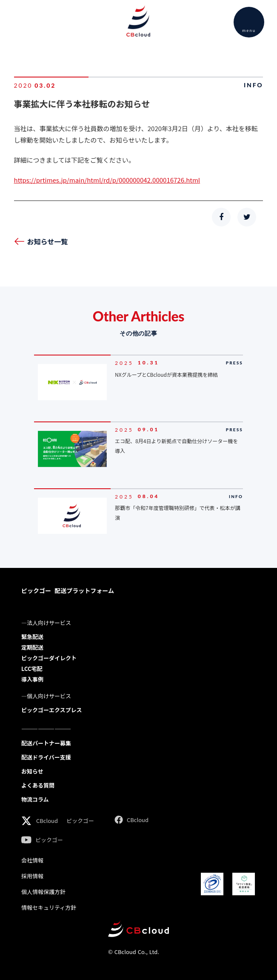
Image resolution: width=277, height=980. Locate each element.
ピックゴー (80, 821)
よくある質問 (38, 785)
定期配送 (32, 647)
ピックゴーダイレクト (49, 658)
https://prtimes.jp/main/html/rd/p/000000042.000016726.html (107, 180)
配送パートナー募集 (46, 743)
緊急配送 (32, 637)
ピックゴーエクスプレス (52, 710)
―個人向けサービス (46, 696)
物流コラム (35, 799)
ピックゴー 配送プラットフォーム (68, 590)
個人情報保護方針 (43, 892)
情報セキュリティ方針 (49, 907)
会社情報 (32, 860)
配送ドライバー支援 (46, 757)
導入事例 (32, 679)
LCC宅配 (32, 669)
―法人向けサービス (46, 623)
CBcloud (47, 821)
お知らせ (32, 771)
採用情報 (32, 876)
